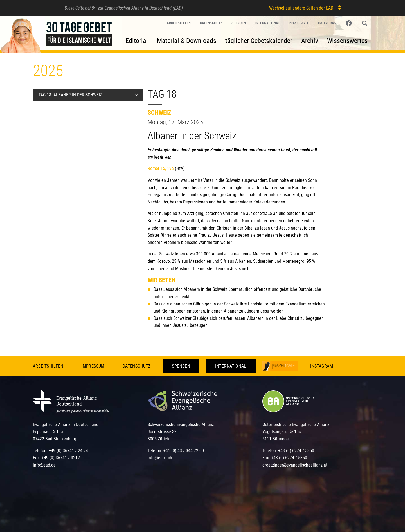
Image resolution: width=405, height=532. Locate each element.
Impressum (93, 366)
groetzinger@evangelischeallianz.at (295, 465)
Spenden (239, 23)
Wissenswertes (347, 41)
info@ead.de (44, 465)
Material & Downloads (187, 41)
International (267, 23)
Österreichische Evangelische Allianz (296, 425)
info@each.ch (160, 458)
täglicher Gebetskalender (259, 41)
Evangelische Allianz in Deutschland (66, 425)
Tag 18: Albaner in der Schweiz (70, 95)
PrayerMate (299, 23)
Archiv (310, 41)
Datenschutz (211, 23)
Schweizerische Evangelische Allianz (181, 425)
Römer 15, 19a (161, 168)
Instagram (328, 23)
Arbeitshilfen (179, 23)
